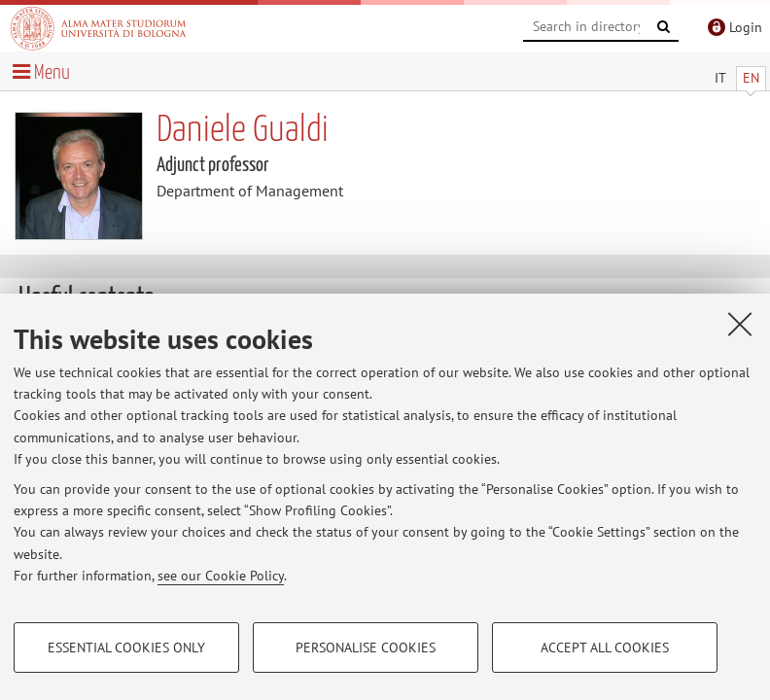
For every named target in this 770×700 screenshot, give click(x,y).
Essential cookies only (126, 647)
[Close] (740, 324)
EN (751, 78)
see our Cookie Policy (221, 576)
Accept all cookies (605, 647)
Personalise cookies (366, 647)
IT (720, 78)
